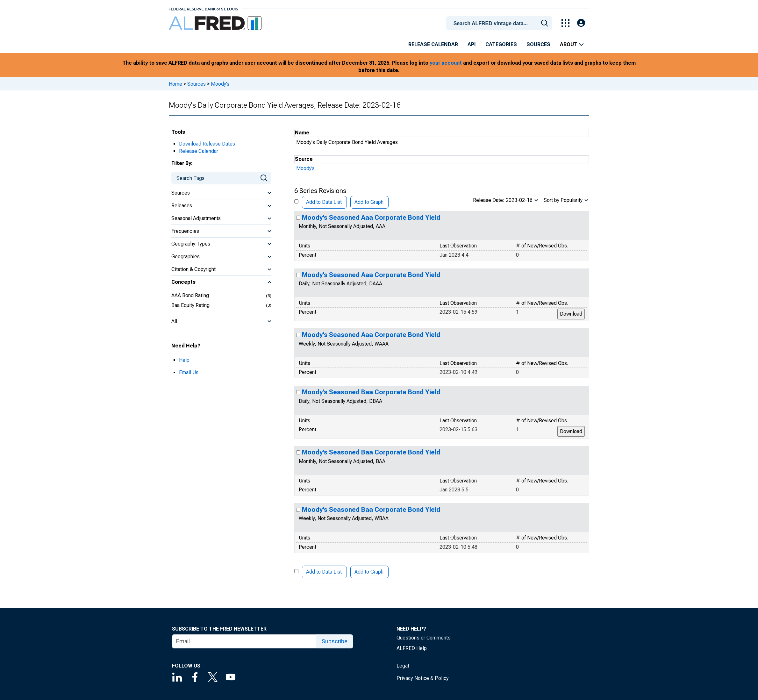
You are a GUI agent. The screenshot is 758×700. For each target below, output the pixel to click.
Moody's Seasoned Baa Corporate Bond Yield (371, 392)
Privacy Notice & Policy (423, 678)
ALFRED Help (412, 648)
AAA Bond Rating (190, 295)
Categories (501, 44)
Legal (403, 666)
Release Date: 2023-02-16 (503, 200)
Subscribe (335, 641)
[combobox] (500, 23)
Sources (538, 44)
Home (175, 84)
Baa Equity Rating (190, 305)
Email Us (189, 372)
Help (184, 360)
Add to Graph (369, 202)
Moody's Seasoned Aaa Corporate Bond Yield (371, 218)
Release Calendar (433, 44)
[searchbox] (500, 24)
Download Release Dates (207, 144)
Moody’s (220, 84)
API (472, 44)
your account (446, 63)
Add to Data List (324, 202)
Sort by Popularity (563, 200)
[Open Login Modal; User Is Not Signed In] (581, 23)
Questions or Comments (424, 638)
